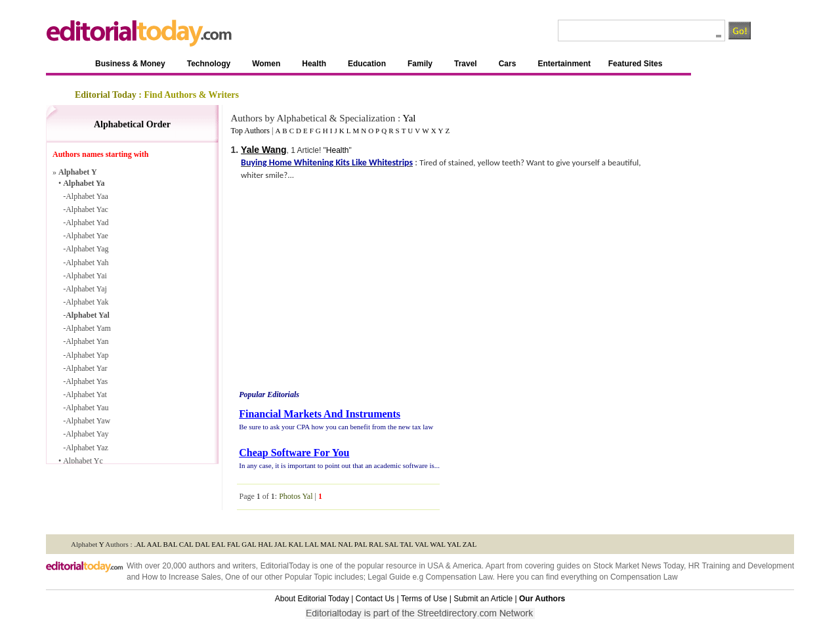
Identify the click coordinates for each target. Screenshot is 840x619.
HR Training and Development (741, 566)
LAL (311, 544)
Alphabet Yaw (88, 421)
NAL (345, 544)
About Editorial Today (312, 599)
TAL (406, 544)
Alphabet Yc (83, 461)
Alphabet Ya (84, 183)
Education (367, 64)
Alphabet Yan (87, 341)
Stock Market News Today (639, 566)
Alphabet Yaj (86, 289)
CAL (186, 544)
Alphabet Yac (87, 209)
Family (420, 64)
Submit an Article (483, 599)
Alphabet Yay (87, 434)
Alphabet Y (78, 172)
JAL (281, 544)
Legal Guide (389, 577)
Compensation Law (459, 577)
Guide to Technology (247, 522)
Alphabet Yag (87, 249)
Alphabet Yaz (87, 448)
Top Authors (250, 131)
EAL (218, 544)
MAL (328, 544)
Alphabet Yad (87, 223)
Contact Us (375, 599)
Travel (466, 64)
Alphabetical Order (132, 124)
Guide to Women (312, 522)
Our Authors (542, 599)
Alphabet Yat (86, 395)
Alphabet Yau (87, 408)
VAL (422, 544)
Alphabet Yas (87, 381)
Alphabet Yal (88, 315)
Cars (508, 64)
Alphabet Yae (87, 236)
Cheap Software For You (294, 453)
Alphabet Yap (87, 355)
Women (266, 64)
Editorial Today (106, 95)
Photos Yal (296, 496)
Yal (409, 118)
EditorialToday (285, 566)
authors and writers (222, 566)
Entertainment (564, 64)
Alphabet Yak (87, 302)
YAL (454, 544)
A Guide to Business (176, 522)
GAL (249, 544)
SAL (391, 544)
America (467, 566)
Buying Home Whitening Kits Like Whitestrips (327, 162)
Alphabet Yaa (87, 196)
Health (314, 64)
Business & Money (130, 64)
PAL (361, 544)
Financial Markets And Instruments (320, 414)
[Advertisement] (347, 287)
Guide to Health (370, 522)
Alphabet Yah (87, 263)
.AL (139, 544)
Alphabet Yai (86, 276)
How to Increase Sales (181, 577)
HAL (265, 544)
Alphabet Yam (88, 328)
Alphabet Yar (86, 368)
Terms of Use (424, 599)
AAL (154, 544)
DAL (202, 544)
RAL (376, 544)
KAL (295, 544)
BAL (171, 544)
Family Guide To (514, 522)
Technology (209, 64)
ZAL (470, 544)
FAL (234, 544)
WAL (437, 544)
